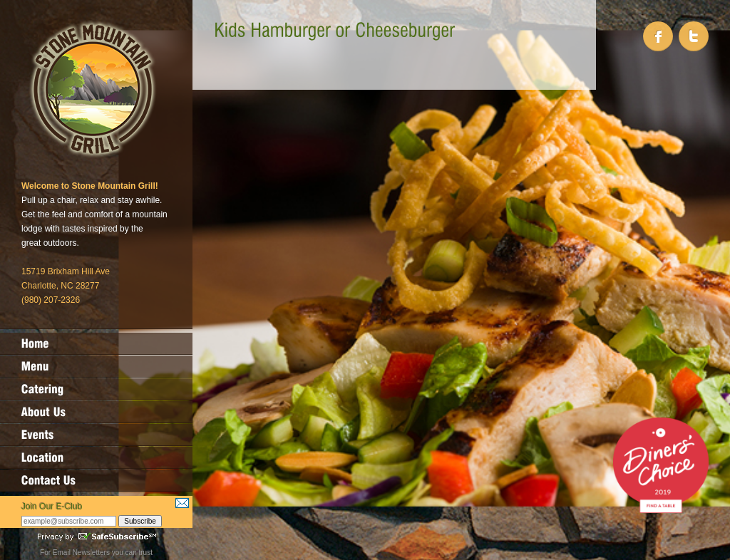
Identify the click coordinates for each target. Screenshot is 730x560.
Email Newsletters (81, 553)
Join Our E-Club (52, 507)
